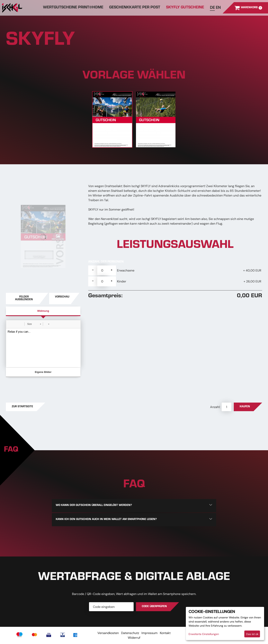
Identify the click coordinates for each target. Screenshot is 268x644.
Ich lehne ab (234, 634)
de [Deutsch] (212, 7)
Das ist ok (252, 634)
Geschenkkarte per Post (135, 8)
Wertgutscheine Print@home (73, 8)
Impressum (149, 633)
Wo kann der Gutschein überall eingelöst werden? (94, 506)
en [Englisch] (218, 7)
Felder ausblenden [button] (24, 298)
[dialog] (225, 623)
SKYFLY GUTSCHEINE (185, 8)
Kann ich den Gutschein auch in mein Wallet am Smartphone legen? (106, 520)
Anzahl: (216, 407)
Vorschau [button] (62, 297)
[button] (10, 324)
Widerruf (134, 638)
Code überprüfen (154, 607)
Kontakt (165, 633)
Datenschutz (130, 633)
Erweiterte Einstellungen (204, 634)
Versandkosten (108, 633)
